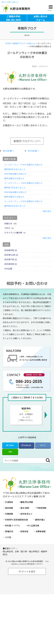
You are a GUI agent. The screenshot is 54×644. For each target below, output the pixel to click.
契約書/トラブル (12, 532)
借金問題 (9, 514)
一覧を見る (46, 218)
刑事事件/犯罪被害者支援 (16, 526)
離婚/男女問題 (27, 508)
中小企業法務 (33, 532)
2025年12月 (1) (11, 261)
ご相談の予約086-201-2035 (13, 23)
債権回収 (9, 538)
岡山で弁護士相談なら (10, 2)
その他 (8, 544)
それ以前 (8, 275)
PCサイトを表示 (27, 578)
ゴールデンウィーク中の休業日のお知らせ (23, 171)
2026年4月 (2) (11, 257)
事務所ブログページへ (27, 147)
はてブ (43, 452)
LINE (10, 458)
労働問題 (9, 520)
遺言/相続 (25, 514)
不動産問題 (41, 514)
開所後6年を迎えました (15, 212)
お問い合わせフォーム (40, 23)
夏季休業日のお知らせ (14, 185)
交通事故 (9, 508)
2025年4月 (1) (11, 270)
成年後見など (26, 520)
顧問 (40, 526)
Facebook (26, 452)
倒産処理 (24, 538)
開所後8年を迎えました (15, 176)
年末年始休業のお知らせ (15, 180)
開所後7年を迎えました (15, 194)
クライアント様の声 (13, 239)
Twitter (10, 452)
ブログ (7, 234)
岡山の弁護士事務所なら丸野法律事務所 (28, 568)
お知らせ (8, 230)
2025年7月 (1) (11, 266)
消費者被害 (41, 538)
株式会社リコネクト (35, 570)
